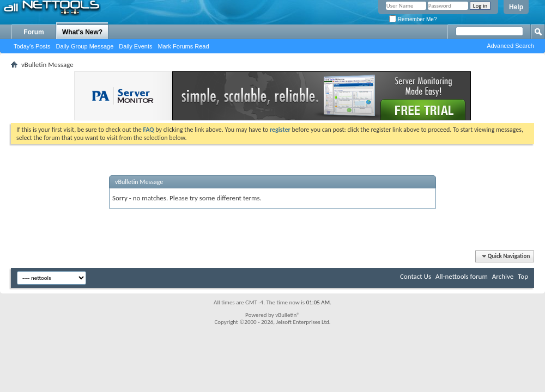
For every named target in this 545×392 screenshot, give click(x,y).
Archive (503, 276)
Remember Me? (413, 19)
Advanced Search (510, 46)
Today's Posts (32, 46)
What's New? (82, 32)
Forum (34, 32)
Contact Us (416, 276)
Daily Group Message (85, 46)
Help (516, 7)
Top (523, 276)
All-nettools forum (462, 276)
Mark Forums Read (183, 46)
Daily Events (135, 46)
